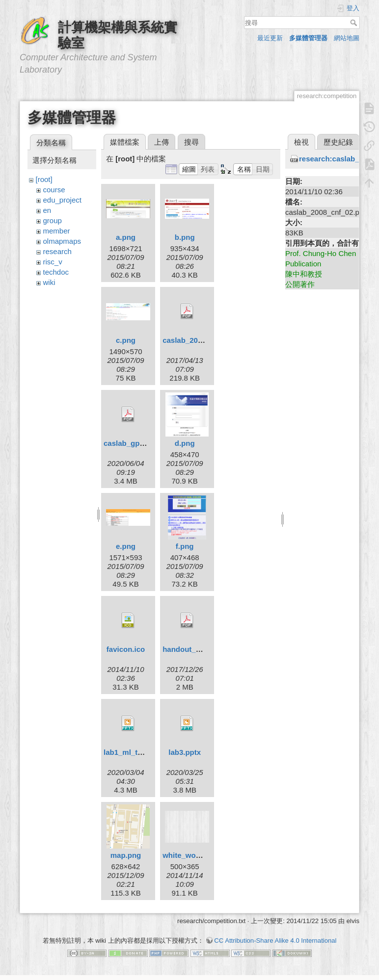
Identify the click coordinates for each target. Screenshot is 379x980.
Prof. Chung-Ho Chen (321, 253)
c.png (126, 340)
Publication (303, 264)
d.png (185, 443)
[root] (44, 179)
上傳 (162, 142)
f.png (185, 546)
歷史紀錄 (338, 142)
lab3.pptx (185, 752)
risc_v (53, 262)
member (57, 231)
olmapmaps (62, 241)
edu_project (62, 200)
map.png (126, 855)
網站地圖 (347, 38)
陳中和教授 (304, 274)
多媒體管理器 (308, 38)
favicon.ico (126, 649)
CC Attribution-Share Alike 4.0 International (275, 941)
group (53, 220)
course (54, 190)
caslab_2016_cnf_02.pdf (205, 340)
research (57, 251)
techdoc (56, 272)
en (47, 210)
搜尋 (355, 23)
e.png (126, 546)
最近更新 (270, 38)
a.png (126, 237)
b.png (185, 237)
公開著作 (300, 284)
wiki (49, 282)
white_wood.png (191, 855)
